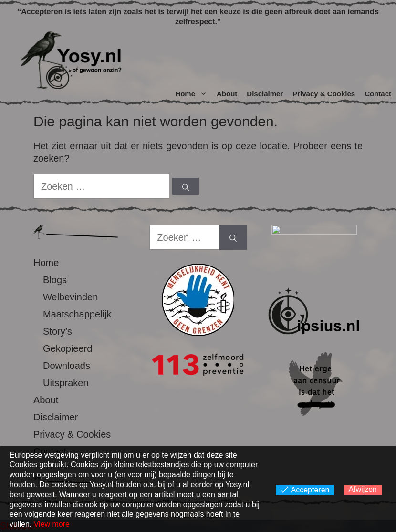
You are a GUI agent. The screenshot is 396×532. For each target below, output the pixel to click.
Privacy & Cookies (324, 94)
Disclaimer (265, 94)
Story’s (57, 331)
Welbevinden (70, 297)
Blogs (55, 280)
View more (52, 524)
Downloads (67, 366)
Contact (378, 94)
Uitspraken (66, 383)
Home (193, 94)
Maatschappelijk (77, 314)
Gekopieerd (68, 348)
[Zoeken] (186, 186)
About (227, 94)
